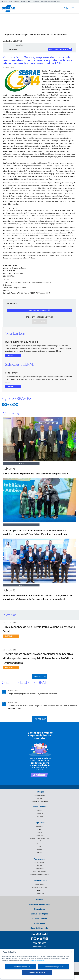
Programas (40, 816)
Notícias (40, 900)
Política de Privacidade (40, 871)
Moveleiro (40, 844)
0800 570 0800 (39, 943)
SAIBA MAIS (10, 356)
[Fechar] (71, 952)
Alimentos (40, 829)
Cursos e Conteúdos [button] (39, 807)
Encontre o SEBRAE (26, 1)
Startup (40, 832)
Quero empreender (39, 796)
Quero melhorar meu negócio (40, 801)
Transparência (40, 893)
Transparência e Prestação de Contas (51, 1)
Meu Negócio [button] (40, 792)
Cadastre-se (40, 923)
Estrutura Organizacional (39, 887)
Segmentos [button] (39, 823)
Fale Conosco (40, 868)
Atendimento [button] (39, 859)
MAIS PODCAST (40, 719)
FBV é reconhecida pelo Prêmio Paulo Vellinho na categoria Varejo (36, 474)
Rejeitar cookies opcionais (54, 967)
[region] (37, 964)
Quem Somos (39, 885)
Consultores (36, 1)
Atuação (39, 890)
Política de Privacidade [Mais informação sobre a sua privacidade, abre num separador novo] (37, 961)
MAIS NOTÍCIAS (39, 676)
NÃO (43, 321)
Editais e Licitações (14, 1)
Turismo (39, 850)
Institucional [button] (40, 881)
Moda (40, 841)
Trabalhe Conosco (40, 918)
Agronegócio (40, 827)
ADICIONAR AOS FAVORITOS (60, 49)
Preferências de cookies (37, 972)
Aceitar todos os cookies (21, 967)
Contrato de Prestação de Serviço (40, 874)
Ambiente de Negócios (39, 904)
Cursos (39, 810)
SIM (36, 321)
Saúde (40, 847)
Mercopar (40, 852)
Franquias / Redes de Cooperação (40, 838)
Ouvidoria (40, 866)
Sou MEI (40, 799)
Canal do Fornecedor (39, 928)
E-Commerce (39, 835)
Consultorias (39, 813)
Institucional (4, 1)
